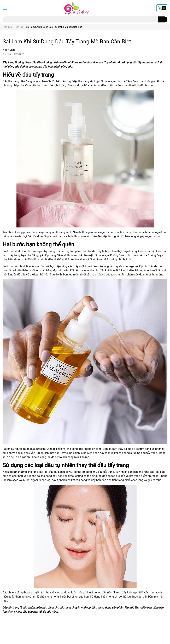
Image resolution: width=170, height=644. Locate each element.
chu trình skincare (92, 62)
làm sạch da (66, 236)
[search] (163, 19)
